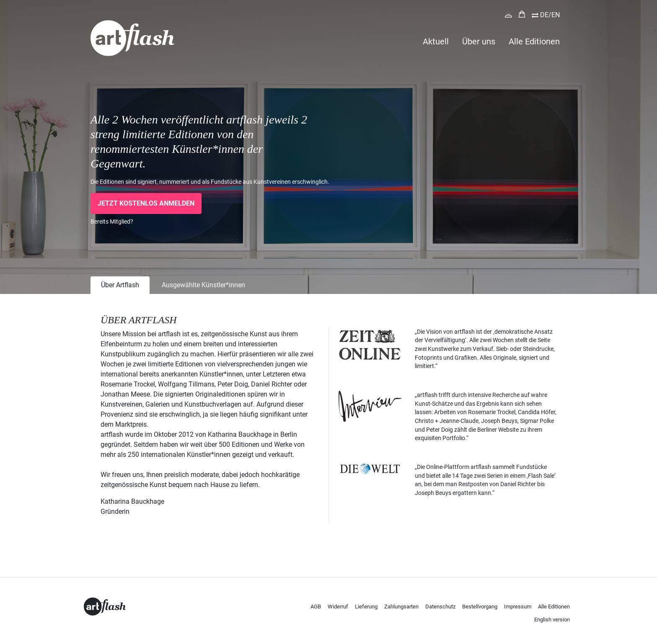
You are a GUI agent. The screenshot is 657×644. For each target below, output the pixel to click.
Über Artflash (120, 285)
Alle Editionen (534, 41)
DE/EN (550, 15)
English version (552, 620)
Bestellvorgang (480, 607)
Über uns (479, 41)
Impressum (518, 607)
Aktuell (436, 41)
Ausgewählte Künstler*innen (203, 285)
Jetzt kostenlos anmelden (146, 203)
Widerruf (338, 607)
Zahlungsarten (401, 607)
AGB (316, 607)
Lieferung (366, 607)
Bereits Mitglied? (112, 222)
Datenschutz (440, 607)
